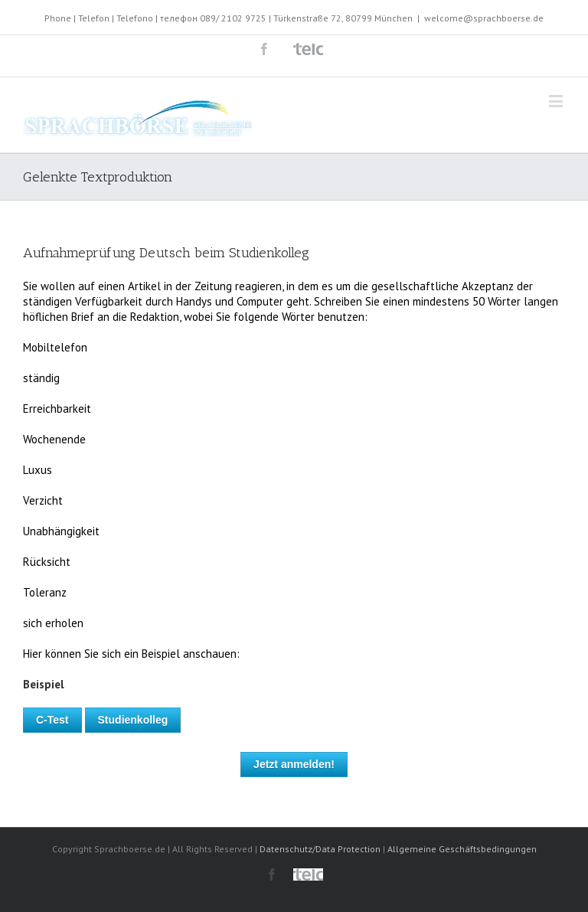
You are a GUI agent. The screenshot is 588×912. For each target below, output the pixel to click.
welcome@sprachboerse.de (484, 18)
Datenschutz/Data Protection (320, 849)
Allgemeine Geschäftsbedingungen (462, 849)
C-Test (52, 720)
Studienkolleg (133, 720)
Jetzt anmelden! (294, 764)
